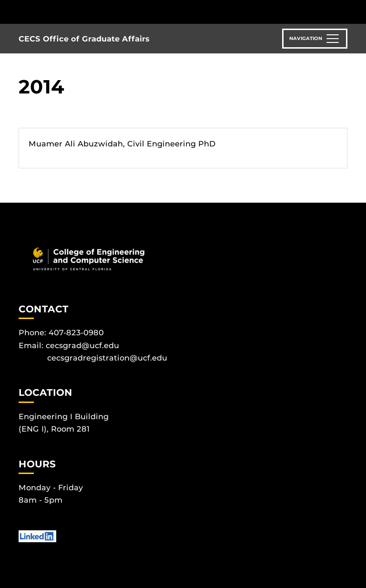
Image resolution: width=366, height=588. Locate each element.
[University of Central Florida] (82, 12)
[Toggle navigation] (315, 39)
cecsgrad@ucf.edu (82, 346)
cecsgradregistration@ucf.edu (107, 358)
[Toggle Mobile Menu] (345, 11)
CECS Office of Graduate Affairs (84, 39)
